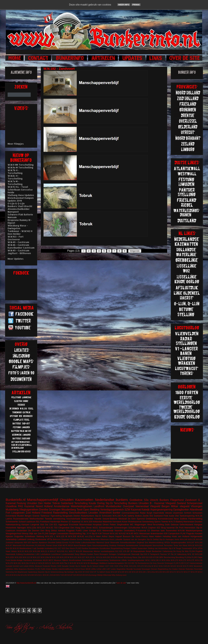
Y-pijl (34, 548)
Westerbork (198, 566)
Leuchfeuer (56, 554)
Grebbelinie (136, 500)
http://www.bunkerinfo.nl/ (26, 583)
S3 (149, 531)
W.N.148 (36, 551)
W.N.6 (144, 528)
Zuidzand (10, 542)
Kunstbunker (105, 548)
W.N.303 (107, 557)
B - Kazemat (157, 503)
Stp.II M (172, 548)
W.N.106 (128, 572)
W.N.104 (114, 572)
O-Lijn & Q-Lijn (16, 203)
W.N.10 (21, 551)
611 (56, 548)
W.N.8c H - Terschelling (15, 177)
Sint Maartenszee (21, 572)
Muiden (21, 516)
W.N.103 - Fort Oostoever (16, 238)
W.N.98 (181, 531)
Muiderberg (12, 510)
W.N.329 (88, 522)
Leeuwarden (63, 533)
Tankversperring (187, 516)
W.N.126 (135, 572)
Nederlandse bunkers (111, 500)
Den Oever (86, 528)
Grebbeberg (151, 519)
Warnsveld (17, 545)
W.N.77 (72, 551)
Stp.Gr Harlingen (167, 539)
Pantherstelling (195, 519)
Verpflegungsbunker (136, 560)
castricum (31, 522)
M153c (32, 566)
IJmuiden (67, 500)
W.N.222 (199, 545)
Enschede (74, 525)
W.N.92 (50, 528)
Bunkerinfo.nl (16, 500)
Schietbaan (30, 536)
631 (121, 551)
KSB (60, 545)
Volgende (135, 251)
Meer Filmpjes (16, 144)
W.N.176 (192, 539)
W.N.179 (194, 572)
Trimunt (106, 533)
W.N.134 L (143, 572)
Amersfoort (105, 513)
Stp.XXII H (145, 554)
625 (29, 542)
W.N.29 (41, 563)
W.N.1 (148, 560)
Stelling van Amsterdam (158, 548)
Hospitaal (97, 525)
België (149, 551)
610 (147, 557)
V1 (82, 522)
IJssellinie (11, 506)
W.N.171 (173, 572)
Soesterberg (148, 522)
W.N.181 (17, 563)
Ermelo (65, 542)
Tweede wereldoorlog (55, 519)
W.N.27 (53, 551)
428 (143, 557)
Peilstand (121, 545)
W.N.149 (184, 539)
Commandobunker (130, 513)
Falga (200, 557)
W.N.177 (187, 572)
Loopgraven (18, 513)
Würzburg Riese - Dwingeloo (18, 227)
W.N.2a (99, 557)
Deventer (161, 563)
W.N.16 (191, 545)
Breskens (31, 569)
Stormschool (158, 545)
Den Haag (75, 528)
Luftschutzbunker (88, 542)
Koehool (77, 569)
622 (159, 528)
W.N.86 (114, 557)
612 (117, 551)
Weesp (25, 533)
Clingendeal (64, 528)
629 (151, 557)
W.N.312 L (38, 575)
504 (126, 563)
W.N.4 (161, 566)
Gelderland (67, 503)
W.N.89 (73, 563)
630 (166, 533)
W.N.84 (199, 539)
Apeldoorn (43, 542)
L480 (104, 569)
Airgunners (23, 569)
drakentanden (157, 533)
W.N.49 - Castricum (18, 242)
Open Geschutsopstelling (98, 545)
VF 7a (96, 572)
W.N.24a (17, 575)
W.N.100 (199, 554)
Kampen (25, 525)
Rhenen (64, 522)
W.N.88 (76, 575)
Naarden (119, 531)
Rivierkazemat (135, 522)
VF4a (121, 566)
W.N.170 (174, 560)
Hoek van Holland (181, 536)
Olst (177, 516)
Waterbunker (87, 519)
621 (56, 525)
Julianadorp (11, 539)
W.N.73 (172, 522)
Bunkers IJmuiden (139, 503)
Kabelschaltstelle (196, 563)
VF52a (167, 542)
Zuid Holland (33, 513)
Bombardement (144, 563)
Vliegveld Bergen (160, 506)
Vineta (108, 572)
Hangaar (198, 525)
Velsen (14, 551)
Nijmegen (22, 528)
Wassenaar (145, 533)
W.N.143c (133, 566)
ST (94, 560)
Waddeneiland (25, 548)
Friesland (47, 513)
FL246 (45, 533)
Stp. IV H (87, 533)
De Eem (132, 519)
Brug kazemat (168, 528)
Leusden (93, 513)
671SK (156, 557)
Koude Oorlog (97, 503)
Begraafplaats (139, 551)
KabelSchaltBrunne (66, 569)
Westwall (123, 519)
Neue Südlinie (181, 519)
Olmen (106, 525)
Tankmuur (45, 516)
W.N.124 (28, 551)
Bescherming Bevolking (174, 557)
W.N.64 (53, 575)
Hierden (55, 569)
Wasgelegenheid (13, 533)
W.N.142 (114, 533)
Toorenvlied (171, 531)
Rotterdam (190, 569)
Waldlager (95, 563)
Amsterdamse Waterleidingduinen (73, 506)
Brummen (30, 545)
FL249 (176, 563)
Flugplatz (70, 531)
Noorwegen (146, 569)
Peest (96, 554)
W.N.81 (81, 536)
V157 (107, 566)
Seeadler (65, 566)
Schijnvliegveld (145, 545)
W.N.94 (80, 563)
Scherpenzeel (195, 503)
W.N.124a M (46, 557)
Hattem (158, 536)
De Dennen (34, 531)
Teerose (163, 554)
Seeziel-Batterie (110, 519)
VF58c (126, 566)
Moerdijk (130, 569)
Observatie (115, 542)
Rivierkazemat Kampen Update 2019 (21, 199)
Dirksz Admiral (58, 531)
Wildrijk (100, 575)
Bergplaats (68, 516)
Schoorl (22, 522)
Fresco (145, 536)
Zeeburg (119, 575)
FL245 (194, 557)
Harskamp (28, 560)
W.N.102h (10, 557)
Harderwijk (55, 522)
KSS (99, 531)
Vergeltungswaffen (178, 542)
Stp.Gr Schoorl (93, 566)
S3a (146, 500)
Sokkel (134, 548)
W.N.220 (41, 528)
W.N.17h (9, 563)
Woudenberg (69, 510)
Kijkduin (9, 536)
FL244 (192, 551)
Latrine (9, 519)
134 (51, 525)
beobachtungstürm (116, 563)
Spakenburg (33, 572)
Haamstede (11, 554)
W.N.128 (55, 557)
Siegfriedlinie (123, 525)
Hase (151, 536)
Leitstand (22, 539)
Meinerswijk (108, 531)
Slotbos (138, 516)
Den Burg (45, 531)
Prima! (136, 5)
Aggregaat (63, 525)
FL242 (78, 548)
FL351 (38, 569)
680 (133, 563)
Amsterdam (22, 531)
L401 (38, 554)
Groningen (55, 510)
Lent (21, 566)
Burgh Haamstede (155, 513)
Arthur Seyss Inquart (112, 536)
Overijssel (128, 506)
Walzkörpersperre (194, 531)
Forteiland (45, 522)
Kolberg (19, 554)
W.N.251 (24, 575)
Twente (165, 522)
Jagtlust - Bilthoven (19, 253)
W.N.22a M (149, 566)
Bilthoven (57, 539)
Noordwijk (137, 569)
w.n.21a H (90, 536)
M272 (51, 560)
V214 (91, 572)
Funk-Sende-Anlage (14, 560)
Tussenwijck (187, 548)
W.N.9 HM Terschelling (21, 165)
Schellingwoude (124, 554)
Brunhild (52, 542)
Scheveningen (121, 528)
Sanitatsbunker (132, 545)
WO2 (191, 566)
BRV (161, 557)
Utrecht (154, 500)
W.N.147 (191, 542)
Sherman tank (158, 531)
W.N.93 (16, 548)
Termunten (168, 545)
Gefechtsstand (186, 525)
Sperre (157, 522)
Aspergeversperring (161, 510)
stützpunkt (19, 542)
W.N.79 (186, 566)
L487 (108, 569)
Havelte (98, 519)
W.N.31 (48, 563)
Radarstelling (60, 513)
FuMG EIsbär (46, 569)
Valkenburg (182, 554)
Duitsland (158, 516)
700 (136, 563)
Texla (176, 545)
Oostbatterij (129, 531)
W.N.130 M (64, 557)
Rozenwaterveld (21, 519)
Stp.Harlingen (69, 572)
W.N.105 (121, 572)
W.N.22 (34, 563)
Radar (143, 513)
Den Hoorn (70, 548)
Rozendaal (198, 569)
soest (124, 575)
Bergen (28, 516)
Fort (8, 513)
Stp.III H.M (97, 533)
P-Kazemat (141, 531)
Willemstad (107, 575)
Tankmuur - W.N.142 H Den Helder (20, 232)
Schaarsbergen (106, 528)
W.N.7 (58, 575)
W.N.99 (86, 563)
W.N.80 (64, 575)
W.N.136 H (156, 560)
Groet (55, 545)
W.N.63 (173, 566)
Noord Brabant (80, 545)
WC (132, 525)
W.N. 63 (191, 554)
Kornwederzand (165, 519)
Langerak (35, 525)
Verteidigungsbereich (112, 510)
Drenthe (44, 510)
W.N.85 (130, 533)
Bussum (127, 536)
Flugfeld (199, 551)
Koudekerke (94, 548)
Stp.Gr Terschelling (116, 503)
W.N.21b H (26, 563)
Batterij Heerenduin (185, 522)
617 (60, 548)
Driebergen (169, 563)
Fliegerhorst (177, 500)
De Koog (177, 551)
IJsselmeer (178, 513)
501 (38, 522)
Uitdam (102, 566)
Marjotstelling (75, 533)
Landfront (99, 506)
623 (64, 548)
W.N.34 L (46, 575)
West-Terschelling (156, 525)
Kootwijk (9, 566)
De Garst (136, 536)
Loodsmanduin (68, 554)
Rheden (54, 566)
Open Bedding (91, 510)
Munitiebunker (114, 506)
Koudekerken (29, 554)
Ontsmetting (87, 560)
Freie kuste (169, 516)
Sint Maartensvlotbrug (154, 542)
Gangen (53, 533)
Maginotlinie (121, 569)
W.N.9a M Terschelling (20, 167)
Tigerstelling (56, 516)
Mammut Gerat (103, 542)
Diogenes (65, 539)
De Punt (179, 528)
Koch (112, 539)
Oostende (46, 566)
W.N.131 (74, 557)
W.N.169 (166, 572)
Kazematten (84, 500)
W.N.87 (70, 575)
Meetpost (38, 566)
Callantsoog (168, 551)
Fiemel (49, 545)
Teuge (179, 548)
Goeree (36, 516)
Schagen (113, 554)
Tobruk (56, 503)
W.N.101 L (50, 536)
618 (129, 563)
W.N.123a (31, 528)
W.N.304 (31, 575)
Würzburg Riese (130, 557)
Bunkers (164, 500)
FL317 (187, 563)
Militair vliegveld (180, 506)
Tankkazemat (115, 560)
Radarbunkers (88, 516)
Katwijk (146, 510)
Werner (97, 551)
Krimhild (16, 566)
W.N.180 (117, 516)
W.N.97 (9, 545)
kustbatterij (49, 548)
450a (16, 569)
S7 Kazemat (75, 522)
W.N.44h (56, 563)
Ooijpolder (19, 536)
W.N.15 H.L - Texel (18, 187)
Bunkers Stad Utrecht (20, 206)
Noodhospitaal (75, 560)
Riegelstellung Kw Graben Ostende (171, 569)
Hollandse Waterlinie (102, 522)
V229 (116, 566)
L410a (99, 569)
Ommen (154, 569)
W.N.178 (199, 560)
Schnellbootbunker (128, 542)
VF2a (200, 548)
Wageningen (140, 525)
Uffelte (124, 560)
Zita (140, 557)
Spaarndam (142, 548)
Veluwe (169, 513)
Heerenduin (190, 528)
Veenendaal (142, 506)
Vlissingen (197, 506)
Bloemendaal (86, 525)
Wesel (120, 557)
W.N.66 (179, 566)
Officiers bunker (86, 554)
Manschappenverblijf (43, 500)
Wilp (113, 575)
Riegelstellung (117, 548)
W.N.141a (151, 572)
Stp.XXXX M (80, 572)
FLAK (183, 533)
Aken (98, 536)
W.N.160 (199, 542)
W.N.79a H (64, 563)
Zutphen (152, 528)
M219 (70, 545)
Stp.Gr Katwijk (81, 566)
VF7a (49, 539)
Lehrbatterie (45, 554)
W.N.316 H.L (63, 551)
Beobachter (157, 551)
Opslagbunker (181, 510)
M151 (95, 528)
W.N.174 (140, 566)
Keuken (199, 533)
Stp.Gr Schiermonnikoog (54, 572)
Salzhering (10, 572)
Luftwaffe (119, 539)
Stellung (40, 536)
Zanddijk (40, 548)
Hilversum (105, 539)
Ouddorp (113, 545)
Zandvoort (191, 500)
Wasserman (88, 551)
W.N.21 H (45, 551)
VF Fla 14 (172, 554)
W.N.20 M (9, 575)
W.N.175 (191, 560)
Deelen (77, 516)
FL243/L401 (40, 545)
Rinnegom (104, 554)
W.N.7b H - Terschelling (15, 172)
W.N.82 (122, 533)
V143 (87, 572)
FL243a (188, 557)
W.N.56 (167, 566)
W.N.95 (79, 551)
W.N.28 (9, 548)
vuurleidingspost (108, 551)
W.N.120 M (62, 536)
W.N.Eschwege (91, 575)
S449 (59, 566)
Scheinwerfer (12, 522)
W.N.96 (82, 575)
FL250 (181, 563)
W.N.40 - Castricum (18, 250)
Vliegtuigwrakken (29, 510)
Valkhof (102, 572)
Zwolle (146, 516)
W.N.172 (180, 572)
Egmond (141, 519)
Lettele (26, 566)
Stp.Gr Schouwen (103, 516)
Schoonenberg (102, 560)
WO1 (136, 533)
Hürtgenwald (196, 536)
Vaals (8, 551)
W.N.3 (156, 566)
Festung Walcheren (91, 539)
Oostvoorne (41, 539)
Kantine (85, 548)
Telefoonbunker (36, 519)
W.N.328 (72, 536)
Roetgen (127, 548)
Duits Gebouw (172, 525)
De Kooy (153, 563)
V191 (111, 566)
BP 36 (130, 551)
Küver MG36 (85, 569)
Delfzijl (59, 542)
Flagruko (190, 533)
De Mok (185, 551)
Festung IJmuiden (27, 503)
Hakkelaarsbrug (13, 525)
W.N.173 (182, 560)
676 (125, 551)
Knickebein (37, 560)
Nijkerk (65, 560)
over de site (121, 583)
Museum (58, 560)
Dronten (199, 522)
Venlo (177, 539)
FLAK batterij (128, 516)
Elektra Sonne (76, 539)
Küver (125, 522)
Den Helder (45, 503)
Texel (79, 510)
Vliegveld (171, 503)
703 (56, 528)
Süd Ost (44, 525)
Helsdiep (167, 536)
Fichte (78, 542)
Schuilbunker (134, 528)
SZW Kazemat (133, 510)
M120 (45, 560)
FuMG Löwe (82, 531)
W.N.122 (36, 557)
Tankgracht (155, 554)
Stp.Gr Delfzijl (153, 539)
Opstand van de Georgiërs (135, 539)
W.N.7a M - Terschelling (15, 183)
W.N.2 (200, 572)
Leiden (113, 569)
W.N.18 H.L (91, 557)
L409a (93, 569)
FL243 (72, 542)
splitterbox (10, 569)
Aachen (35, 542)
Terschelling (81, 503)
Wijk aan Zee (35, 533)
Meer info (124, 5)
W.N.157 (81, 557)
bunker (117, 513)
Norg (77, 554)
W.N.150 (159, 572)
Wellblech (104, 563)
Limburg (31, 539)
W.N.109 (18, 557)
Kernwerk (117, 522)
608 (25, 542)
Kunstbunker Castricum (21, 248)
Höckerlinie (11, 528)
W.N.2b (199, 516)
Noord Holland (44, 506)
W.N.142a (166, 560)
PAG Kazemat (26, 506)
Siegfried (140, 542)
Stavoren (41, 572)
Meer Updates (16, 259)
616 (24, 545)
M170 (65, 545)
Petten (113, 525)
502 (151, 516)
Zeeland (181, 503)
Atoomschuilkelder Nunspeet (19, 210)
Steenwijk (135, 554)
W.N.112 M (27, 557)
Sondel (72, 566)
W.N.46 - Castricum (18, 245)
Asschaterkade (73, 519)
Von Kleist (183, 545)
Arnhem (188, 513)
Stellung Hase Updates (21, 195)
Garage (93, 531)
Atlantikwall (196, 510)
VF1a (195, 548)
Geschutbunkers (78, 513)
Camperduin (174, 533)
